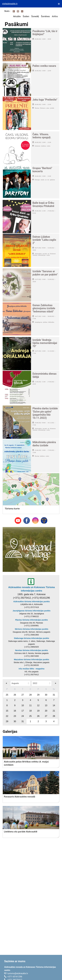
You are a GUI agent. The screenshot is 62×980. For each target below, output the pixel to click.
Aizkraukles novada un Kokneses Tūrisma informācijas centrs (32, 589)
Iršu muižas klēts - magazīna (32, 669)
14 (54, 705)
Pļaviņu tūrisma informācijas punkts (31, 620)
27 (23, 695)
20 (46, 711)
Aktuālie (17, 16)
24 (23, 716)
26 (15, 695)
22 (7, 716)
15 (7, 711)
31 (54, 695)
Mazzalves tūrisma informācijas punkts (32, 659)
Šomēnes (45, 16)
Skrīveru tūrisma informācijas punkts (32, 629)
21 (54, 711)
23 (15, 716)
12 (38, 705)
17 (23, 711)
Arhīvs (55, 16)
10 (23, 705)
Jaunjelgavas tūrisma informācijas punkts (32, 611)
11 (30, 705)
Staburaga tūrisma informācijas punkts (32, 638)
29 (38, 695)
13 (46, 705)
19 (38, 711)
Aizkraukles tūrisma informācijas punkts (32, 602)
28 (30, 695)
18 (30, 711)
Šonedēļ (35, 16)
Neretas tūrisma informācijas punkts (32, 650)
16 (15, 711)
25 (7, 695)
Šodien (26, 16)
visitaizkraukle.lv (10, 4)
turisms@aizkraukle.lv (18, 973)
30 (46, 695)
